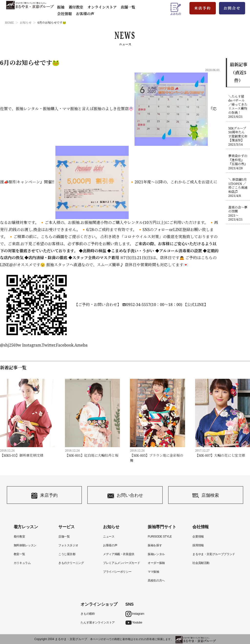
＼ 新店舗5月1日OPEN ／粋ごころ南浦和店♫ (238, 188)
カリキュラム (22, 563)
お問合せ (232, 8)
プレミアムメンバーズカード (121, 563)
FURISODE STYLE (160, 537)
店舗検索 (206, 496)
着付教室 (19, 537)
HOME (9, 23)
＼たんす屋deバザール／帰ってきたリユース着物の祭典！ (238, 107)
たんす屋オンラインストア (98, 623)
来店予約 (203, 8)
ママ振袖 (153, 572)
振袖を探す (155, 545)
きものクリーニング (71, 563)
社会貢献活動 (201, 563)
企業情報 (198, 537)
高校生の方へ (156, 581)
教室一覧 (19, 554)
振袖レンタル (156, 554)
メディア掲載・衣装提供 (119, 554)
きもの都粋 (88, 614)
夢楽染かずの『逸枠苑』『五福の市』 (238, 162)
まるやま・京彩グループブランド (214, 554)
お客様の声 (85, 14)
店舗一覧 (128, 7)
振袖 (61, 7)
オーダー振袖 (156, 563)
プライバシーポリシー (117, 572)
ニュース (109, 537)
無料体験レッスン (25, 545)
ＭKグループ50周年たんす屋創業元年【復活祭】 (238, 136)
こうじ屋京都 (67, 554)
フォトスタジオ (68, 545)
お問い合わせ (125, 496)
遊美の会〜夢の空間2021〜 (238, 213)
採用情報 (198, 545)
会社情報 (64, 14)
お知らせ (26, 23)
